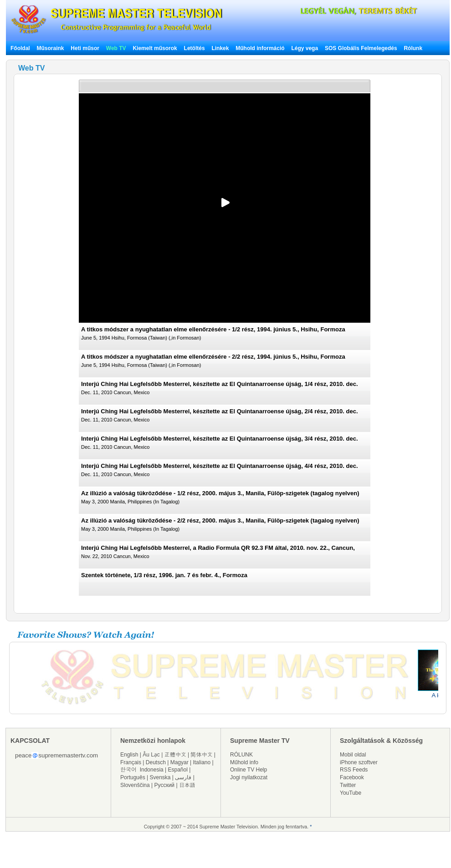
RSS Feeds (354, 770)
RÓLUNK (241, 755)
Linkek (220, 48)
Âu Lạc (151, 755)
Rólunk (413, 48)
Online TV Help (249, 770)
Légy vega (305, 48)
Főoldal (20, 48)
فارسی (183, 777)
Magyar (179, 762)
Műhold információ (260, 48)
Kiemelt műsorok (155, 48)
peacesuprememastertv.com (56, 755)
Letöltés (195, 48)
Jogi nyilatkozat (249, 777)
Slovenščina (135, 785)
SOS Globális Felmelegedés (361, 48)
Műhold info (244, 762)
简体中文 (201, 755)
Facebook (352, 777)
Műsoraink (50, 48)
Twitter (348, 785)
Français (131, 762)
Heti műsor (85, 48)
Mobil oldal (353, 755)
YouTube (351, 793)
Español (178, 770)
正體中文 (175, 755)
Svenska (160, 777)
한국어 (128, 770)
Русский (165, 785)
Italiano (202, 762)
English (129, 755)
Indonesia (152, 770)
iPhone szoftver (359, 762)
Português (133, 777)
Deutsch (156, 762)
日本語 (187, 785)
